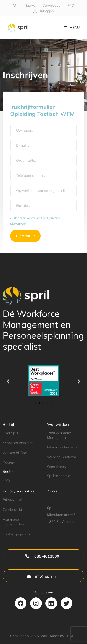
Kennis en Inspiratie (18, 443)
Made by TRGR (62, 636)
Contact (9, 463)
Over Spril (10, 433)
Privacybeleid (13, 500)
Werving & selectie (62, 457)
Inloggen (47, 11)
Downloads (51, 5)
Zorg (6, 480)
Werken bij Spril (15, 453)
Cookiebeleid (12, 510)
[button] (8, 381)
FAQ (71, 5)
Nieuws (30, 5)
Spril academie (59, 476)
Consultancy (57, 467)
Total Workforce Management (59, 435)
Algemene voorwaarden (13, 522)
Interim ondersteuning (64, 447)
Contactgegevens (16, 534)
